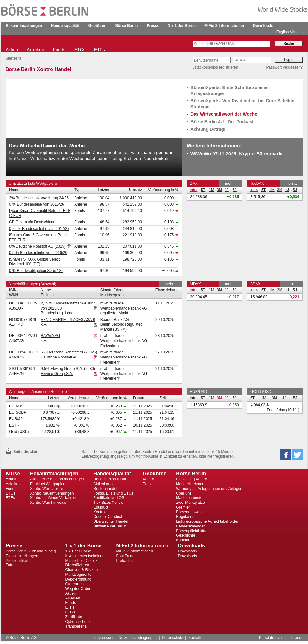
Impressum (104, 638)
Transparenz (76, 626)
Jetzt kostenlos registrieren (215, 67)
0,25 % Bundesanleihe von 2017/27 (39, 229)
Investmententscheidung (86, 556)
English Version (290, 32)
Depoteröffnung (78, 579)
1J (227, 190)
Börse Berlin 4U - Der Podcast (222, 122)
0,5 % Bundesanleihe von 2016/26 (38, 253)
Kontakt (182, 540)
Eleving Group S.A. (57, 374)
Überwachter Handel (111, 521)
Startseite (13, 58)
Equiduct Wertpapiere (48, 484)
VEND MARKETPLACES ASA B (68, 320)
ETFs (100, 50)
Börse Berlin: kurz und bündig (31, 551)
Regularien (185, 517)
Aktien (12, 50)
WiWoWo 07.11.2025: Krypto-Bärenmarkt (237, 154)
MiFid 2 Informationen (224, 26)
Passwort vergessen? (284, 67)
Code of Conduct (108, 517)
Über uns (184, 493)
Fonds (59, 50)
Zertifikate (73, 617)
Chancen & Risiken (81, 570)
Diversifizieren (77, 565)
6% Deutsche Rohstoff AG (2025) (37, 246)
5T (203, 190)
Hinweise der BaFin (110, 526)
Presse (153, 26)
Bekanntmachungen (24, 26)
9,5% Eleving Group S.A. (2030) (68, 369)
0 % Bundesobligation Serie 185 (36, 271)
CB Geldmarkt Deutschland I (33, 222)
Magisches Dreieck (81, 561)
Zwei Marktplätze (190, 503)
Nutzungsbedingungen (138, 638)
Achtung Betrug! (208, 129)
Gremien (183, 507)
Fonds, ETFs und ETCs (113, 493)
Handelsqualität (65, 26)
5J (235, 190)
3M (219, 190)
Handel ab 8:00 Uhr (110, 479)
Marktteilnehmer (190, 484)
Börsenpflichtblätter (192, 531)
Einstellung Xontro (191, 479)
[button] (286, 455)
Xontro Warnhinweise (48, 503)
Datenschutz (172, 638)
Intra (194, 190)
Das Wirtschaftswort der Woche (224, 114)
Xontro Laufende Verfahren (53, 498)
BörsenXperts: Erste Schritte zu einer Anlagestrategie (230, 90)
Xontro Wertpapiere (47, 489)
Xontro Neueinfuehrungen (52, 493)
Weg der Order (78, 589)
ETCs (80, 50)
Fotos (10, 565)
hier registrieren (220, 456)
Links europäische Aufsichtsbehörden (208, 521)
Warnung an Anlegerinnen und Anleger (209, 489)
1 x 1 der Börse (182, 26)
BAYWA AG (51, 336)
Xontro (99, 512)
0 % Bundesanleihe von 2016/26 (37, 204)
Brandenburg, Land (57, 313)
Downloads (263, 26)
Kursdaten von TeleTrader (281, 638)
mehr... (231, 184)
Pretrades (124, 561)
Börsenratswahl (189, 512)
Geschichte (185, 535)
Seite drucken (22, 452)
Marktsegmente (189, 498)
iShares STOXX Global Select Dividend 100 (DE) (34, 262)
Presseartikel (17, 561)
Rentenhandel (105, 489)
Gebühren (97, 26)
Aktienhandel (105, 484)
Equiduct (101, 507)
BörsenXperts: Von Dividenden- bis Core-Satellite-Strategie (243, 104)
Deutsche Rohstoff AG (60, 357)
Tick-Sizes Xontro (108, 503)
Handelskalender (190, 526)
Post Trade (125, 556)
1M (211, 190)
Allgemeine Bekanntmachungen (57, 479)
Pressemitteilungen (22, 556)
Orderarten (74, 584)
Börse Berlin (127, 26)
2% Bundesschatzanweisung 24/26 (39, 198)
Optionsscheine (78, 622)
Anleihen (36, 50)
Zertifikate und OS (109, 498)
